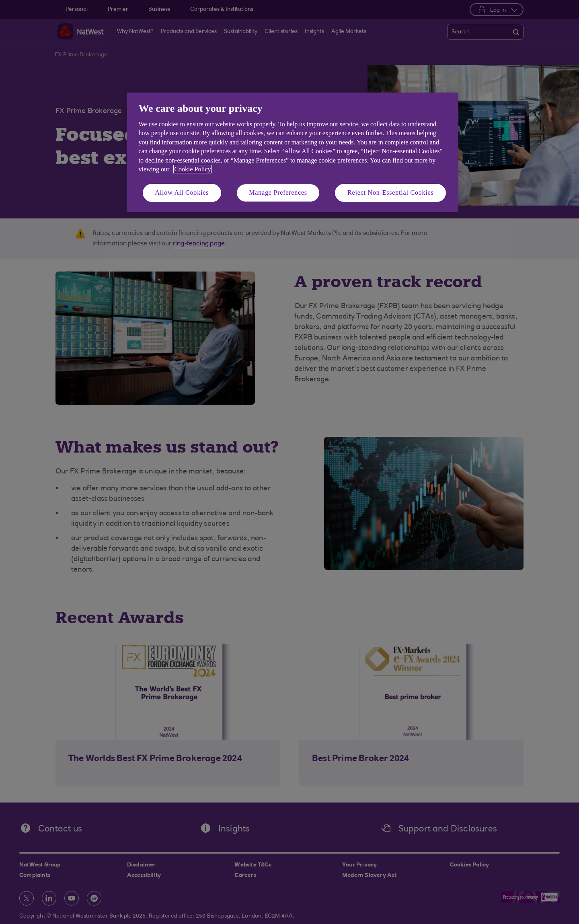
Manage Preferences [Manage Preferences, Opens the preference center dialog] (278, 192)
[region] (293, 152)
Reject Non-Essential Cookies (390, 192)
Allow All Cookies (182, 192)
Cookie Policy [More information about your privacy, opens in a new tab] (192, 169)
